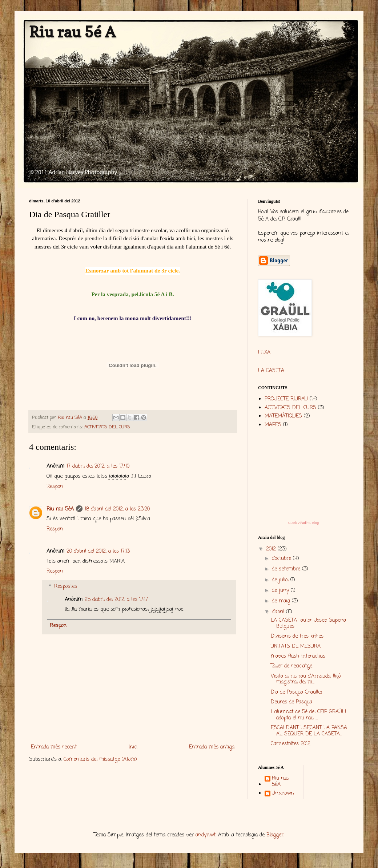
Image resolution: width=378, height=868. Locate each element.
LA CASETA (271, 371)
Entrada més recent (54, 747)
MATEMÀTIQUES (283, 416)
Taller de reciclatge (291, 666)
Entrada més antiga (212, 747)
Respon (55, 487)
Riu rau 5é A (72, 32)
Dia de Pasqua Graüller (297, 692)
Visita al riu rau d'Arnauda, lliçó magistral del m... (306, 679)
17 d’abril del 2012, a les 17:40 (98, 466)
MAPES (273, 425)
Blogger (275, 835)
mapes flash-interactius (298, 656)
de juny (281, 591)
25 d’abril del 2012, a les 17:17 (116, 600)
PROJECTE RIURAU (286, 399)
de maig (282, 601)
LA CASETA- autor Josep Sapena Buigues (308, 623)
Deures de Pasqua (291, 702)
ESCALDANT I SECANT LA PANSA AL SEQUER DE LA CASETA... (309, 731)
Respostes (66, 587)
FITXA (264, 353)
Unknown (283, 794)
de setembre (287, 569)
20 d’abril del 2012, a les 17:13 (98, 551)
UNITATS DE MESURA (296, 647)
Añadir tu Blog (308, 523)
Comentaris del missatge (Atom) (100, 760)
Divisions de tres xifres (297, 636)
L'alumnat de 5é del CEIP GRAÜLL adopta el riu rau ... (309, 715)
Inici (133, 747)
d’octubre (282, 559)
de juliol (281, 580)
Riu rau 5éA (60, 509)
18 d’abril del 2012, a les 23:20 (117, 509)
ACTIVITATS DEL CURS (107, 427)
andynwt (206, 835)
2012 (272, 549)
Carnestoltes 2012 (291, 744)
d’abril (279, 612)
